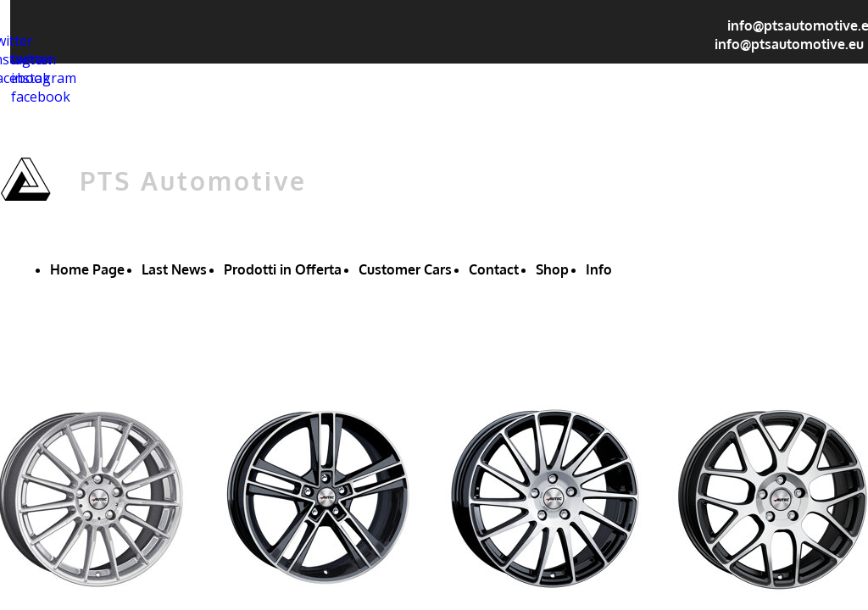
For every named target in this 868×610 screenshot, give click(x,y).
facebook (41, 97)
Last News (174, 269)
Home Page (87, 269)
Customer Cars (405, 269)
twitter (32, 59)
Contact (494, 269)
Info (599, 269)
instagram (44, 78)
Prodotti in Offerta (283, 269)
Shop (552, 269)
